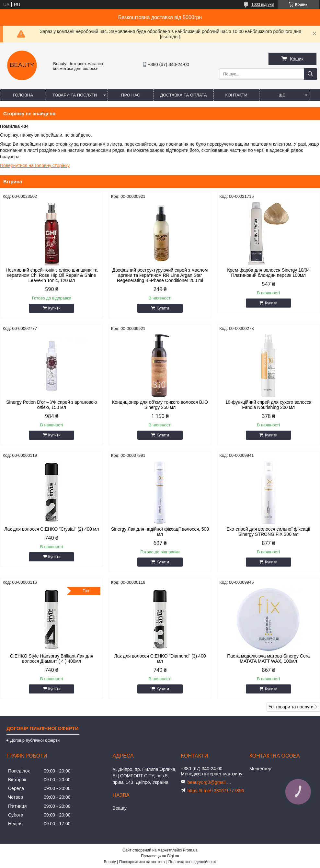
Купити (54, 308)
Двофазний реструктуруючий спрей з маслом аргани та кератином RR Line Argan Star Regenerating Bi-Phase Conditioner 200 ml (160, 275)
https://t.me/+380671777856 (216, 791)
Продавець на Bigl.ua (160, 856)
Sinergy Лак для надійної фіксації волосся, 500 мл (160, 532)
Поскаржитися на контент (142, 862)
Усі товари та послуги (291, 707)
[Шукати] (310, 74)
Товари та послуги (75, 95)
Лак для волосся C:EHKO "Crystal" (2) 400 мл (51, 529)
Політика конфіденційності (192, 862)
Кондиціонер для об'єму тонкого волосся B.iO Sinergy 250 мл (160, 405)
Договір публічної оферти (35, 740)
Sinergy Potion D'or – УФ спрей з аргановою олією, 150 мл (51, 405)
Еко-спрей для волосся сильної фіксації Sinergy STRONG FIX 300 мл (269, 532)
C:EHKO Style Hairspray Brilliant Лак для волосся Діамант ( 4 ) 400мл (52, 659)
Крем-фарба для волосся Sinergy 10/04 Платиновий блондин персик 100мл (268, 273)
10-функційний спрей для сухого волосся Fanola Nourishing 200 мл (269, 405)
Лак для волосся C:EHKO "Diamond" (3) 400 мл (160, 659)
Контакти (236, 95)
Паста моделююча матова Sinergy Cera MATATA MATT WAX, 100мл (268, 659)
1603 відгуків (263, 5)
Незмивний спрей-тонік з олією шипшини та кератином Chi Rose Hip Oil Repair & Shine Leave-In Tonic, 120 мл (52, 275)
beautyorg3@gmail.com (210, 782)
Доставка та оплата (183, 95)
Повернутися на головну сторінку (35, 165)
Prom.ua (190, 850)
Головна (23, 95)
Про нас (131, 95)
